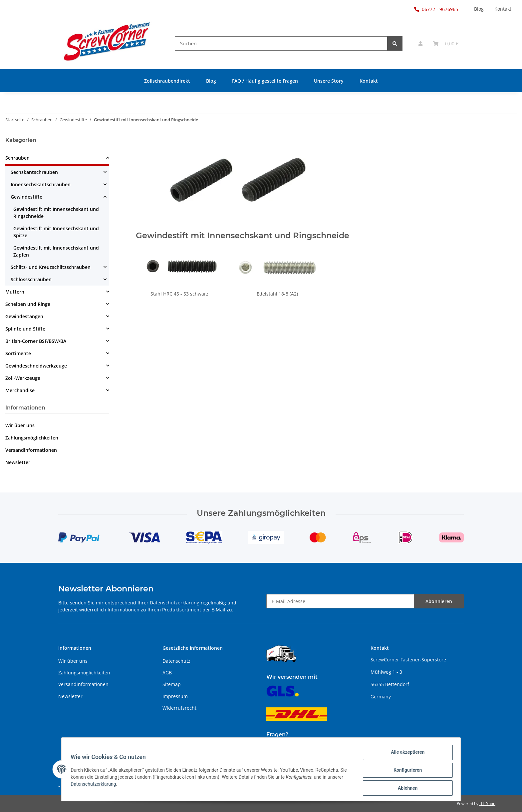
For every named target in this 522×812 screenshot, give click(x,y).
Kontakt (503, 9)
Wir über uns (20, 425)
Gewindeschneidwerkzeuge (36, 366)
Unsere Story (329, 81)
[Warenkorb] (446, 43)
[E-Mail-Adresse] (340, 601)
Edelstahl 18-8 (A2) (277, 294)
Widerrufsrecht (179, 708)
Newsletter (18, 462)
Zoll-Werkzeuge (23, 378)
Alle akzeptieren (406, 754)
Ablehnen (406, 788)
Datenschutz (176, 661)
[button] (420, 43)
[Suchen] (281, 43)
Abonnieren (439, 601)
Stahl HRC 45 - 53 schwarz (179, 294)
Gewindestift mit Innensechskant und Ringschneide (56, 213)
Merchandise (20, 390)
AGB (167, 673)
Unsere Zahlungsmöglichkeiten (261, 513)
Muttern (15, 292)
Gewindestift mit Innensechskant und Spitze (56, 232)
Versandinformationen (31, 450)
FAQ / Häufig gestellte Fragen (265, 81)
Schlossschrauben (31, 279)
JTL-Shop (487, 804)
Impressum (175, 696)
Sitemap (172, 684)
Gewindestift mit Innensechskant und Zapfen (56, 251)
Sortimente (18, 353)
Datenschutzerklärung (175, 603)
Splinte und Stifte (25, 329)
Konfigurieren (406, 771)
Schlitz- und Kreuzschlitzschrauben (51, 267)
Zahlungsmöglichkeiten (32, 438)
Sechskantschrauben (34, 172)
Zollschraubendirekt (167, 81)
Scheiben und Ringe (28, 304)
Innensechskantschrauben (41, 184)
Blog (479, 9)
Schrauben (17, 158)
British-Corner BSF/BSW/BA (36, 341)
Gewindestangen (24, 316)
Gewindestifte (26, 197)
